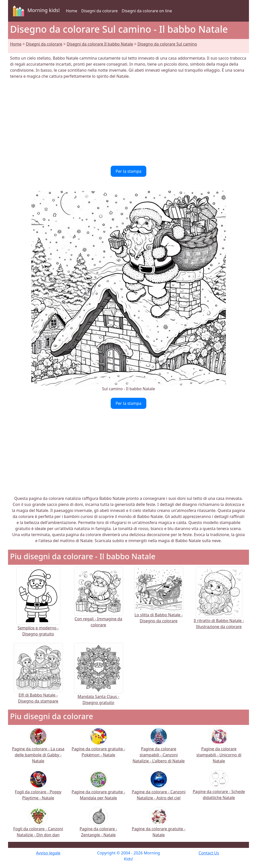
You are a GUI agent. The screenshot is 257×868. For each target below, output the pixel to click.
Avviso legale (48, 853)
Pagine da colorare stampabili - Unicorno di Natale (219, 748)
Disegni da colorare (100, 11)
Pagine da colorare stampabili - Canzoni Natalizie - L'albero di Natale (159, 748)
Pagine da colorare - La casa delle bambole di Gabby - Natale (38, 748)
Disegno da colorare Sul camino (167, 44)
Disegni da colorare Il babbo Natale (100, 44)
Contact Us (209, 853)
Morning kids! (35, 11)
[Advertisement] (128, 122)
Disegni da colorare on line (147, 11)
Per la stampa (129, 171)
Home (72, 11)
